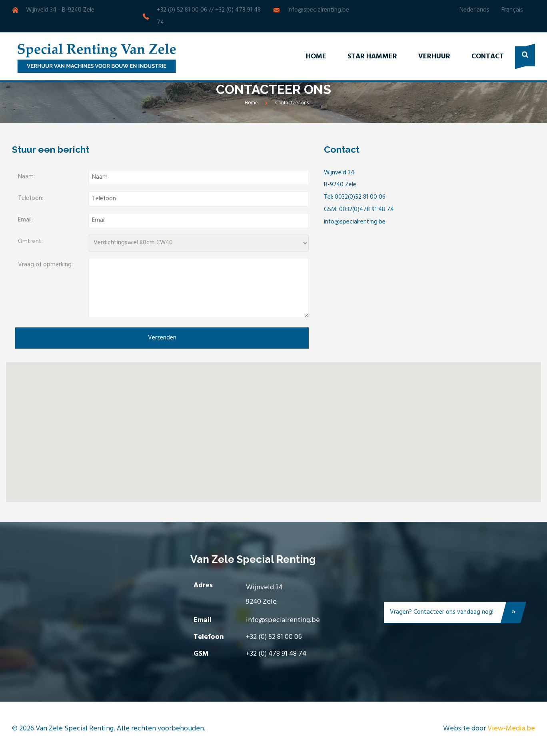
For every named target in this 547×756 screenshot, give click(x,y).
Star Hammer (372, 57)
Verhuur (434, 57)
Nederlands (474, 10)
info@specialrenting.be (318, 10)
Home (316, 57)
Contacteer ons (292, 103)
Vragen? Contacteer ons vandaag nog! (455, 614)
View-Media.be (511, 729)
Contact (488, 57)
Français (512, 10)
